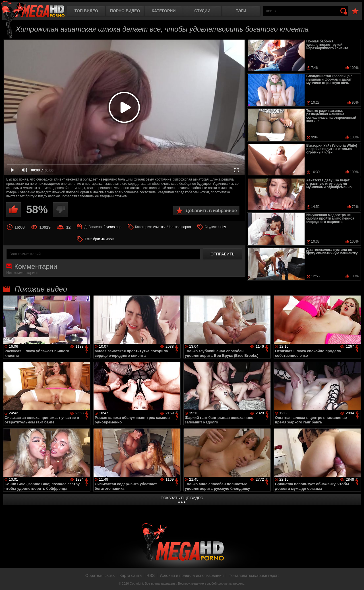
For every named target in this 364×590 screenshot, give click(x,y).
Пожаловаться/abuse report (254, 575)
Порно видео (125, 11)
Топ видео (86, 11)
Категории (164, 11)
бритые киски (104, 239)
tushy (222, 227)
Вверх (355, 579)
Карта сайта (131, 575)
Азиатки (159, 227)
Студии (202, 11)
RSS (151, 575)
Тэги (241, 11)
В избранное (355, 11)
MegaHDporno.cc (33, 10)
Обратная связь (100, 575)
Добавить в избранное (211, 211)
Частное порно (179, 227)
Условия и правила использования (192, 575)
